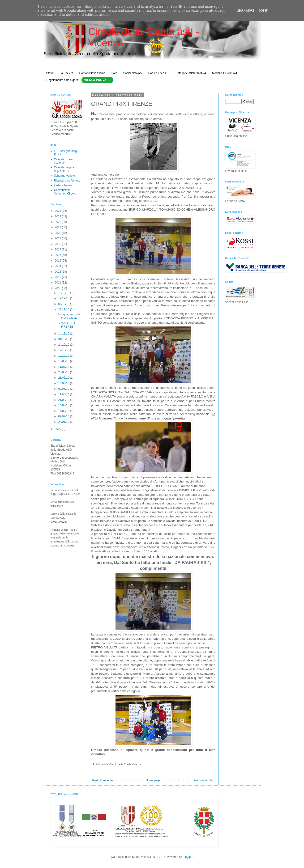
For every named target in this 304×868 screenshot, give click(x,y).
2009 (58, 429)
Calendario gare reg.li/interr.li (64, 169)
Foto (114, 73)
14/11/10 (64, 334)
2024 (58, 211)
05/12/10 (64, 304)
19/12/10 (64, 293)
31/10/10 (64, 339)
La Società (66, 73)
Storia (50, 73)
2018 (58, 244)
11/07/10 (64, 367)
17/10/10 (64, 350)
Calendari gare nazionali (63, 161)
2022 (58, 222)
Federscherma (63, 185)
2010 (58, 288)
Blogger (187, 857)
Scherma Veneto (65, 176)
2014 (58, 266)
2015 (58, 261)
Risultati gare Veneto (67, 181)
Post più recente (103, 780)
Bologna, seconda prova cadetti (69, 316)
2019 (58, 238)
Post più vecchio (204, 780)
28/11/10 (64, 309)
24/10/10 (64, 345)
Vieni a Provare (98, 80)
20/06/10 (64, 372)
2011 (58, 283)
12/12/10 (64, 298)
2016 (58, 255)
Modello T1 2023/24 (225, 73)
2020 (58, 233)
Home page (153, 780)
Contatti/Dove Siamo (92, 73)
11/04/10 (64, 394)
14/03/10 (64, 405)
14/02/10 (64, 411)
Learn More (245, 11)
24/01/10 (64, 422)
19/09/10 (64, 361)
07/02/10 (64, 416)
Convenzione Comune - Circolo (65, 192)
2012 (58, 277)
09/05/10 (64, 389)
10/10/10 (64, 356)
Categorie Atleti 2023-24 (191, 73)
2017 (58, 250)
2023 (58, 216)
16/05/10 (64, 383)
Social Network (133, 73)
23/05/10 (64, 378)
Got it (263, 11)
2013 (58, 272)
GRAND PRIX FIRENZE (66, 325)
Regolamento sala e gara (62, 80)
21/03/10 (64, 400)
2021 (58, 227)
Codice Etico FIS (159, 73)
